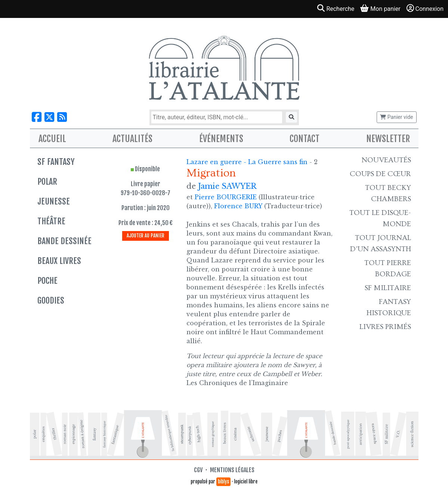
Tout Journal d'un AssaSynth (381, 243)
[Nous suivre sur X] (49, 117)
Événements (221, 139)
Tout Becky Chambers (388, 193)
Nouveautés (386, 160)
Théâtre (51, 221)
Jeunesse (54, 201)
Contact (305, 139)
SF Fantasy (56, 162)
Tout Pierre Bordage (388, 268)
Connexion (425, 8)
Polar (47, 182)
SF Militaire (388, 288)
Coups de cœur (380, 174)
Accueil (52, 139)
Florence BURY (238, 206)
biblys (223, 482)
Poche (47, 281)
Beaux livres (59, 261)
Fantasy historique (389, 307)
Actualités (132, 139)
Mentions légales (232, 470)
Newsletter (388, 139)
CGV (198, 470)
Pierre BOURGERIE (226, 197)
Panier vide (396, 117)
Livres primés (385, 327)
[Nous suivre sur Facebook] (37, 117)
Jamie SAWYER (227, 186)
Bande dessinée (64, 241)
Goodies (51, 300)
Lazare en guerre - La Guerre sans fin (248, 162)
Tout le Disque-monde (380, 218)
